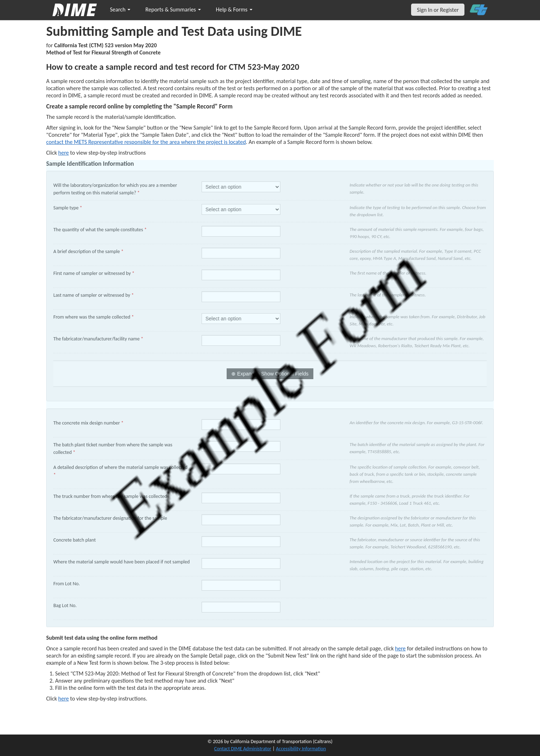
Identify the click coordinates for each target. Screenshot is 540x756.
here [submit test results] (64, 699)
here (400, 648)
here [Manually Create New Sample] (64, 153)
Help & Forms (234, 9)
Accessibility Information (301, 749)
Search (120, 9)
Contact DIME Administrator (243, 749)
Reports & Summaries (173, 9)
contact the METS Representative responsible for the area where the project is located (146, 142)
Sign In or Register (438, 10)
